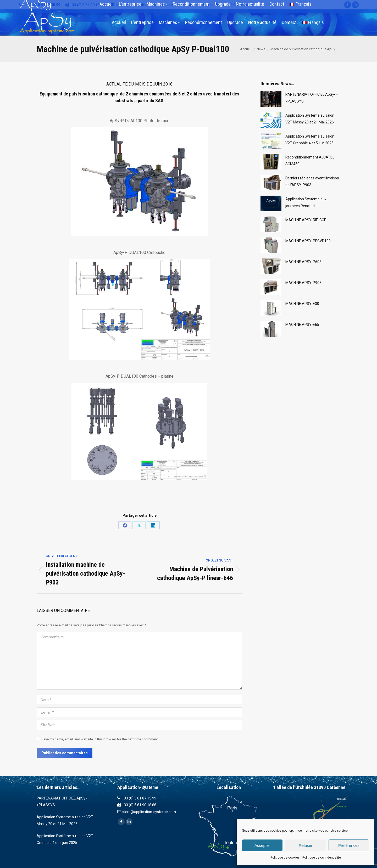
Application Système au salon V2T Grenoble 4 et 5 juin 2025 (310, 140)
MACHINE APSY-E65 (302, 325)
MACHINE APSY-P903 (303, 283)
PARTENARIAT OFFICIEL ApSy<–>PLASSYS (312, 98)
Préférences (349, 845)
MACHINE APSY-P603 (303, 262)
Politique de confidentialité (322, 858)
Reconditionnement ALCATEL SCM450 (310, 161)
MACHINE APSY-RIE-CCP (306, 220)
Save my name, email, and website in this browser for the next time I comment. (100, 739)
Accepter (262, 845)
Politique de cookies (285, 858)
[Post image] (271, 99)
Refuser (306, 845)
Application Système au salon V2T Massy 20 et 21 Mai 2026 (310, 119)
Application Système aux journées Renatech (306, 202)
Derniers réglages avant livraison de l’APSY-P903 (312, 181)
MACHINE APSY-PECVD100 (308, 241)
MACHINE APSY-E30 (302, 304)
